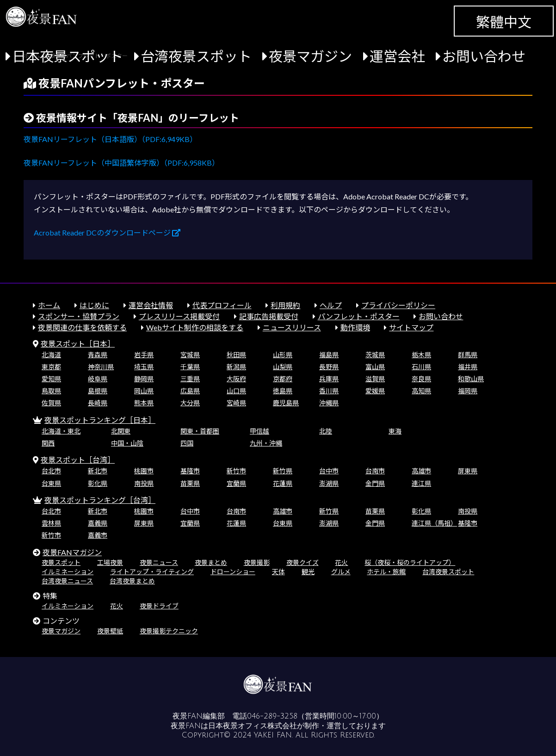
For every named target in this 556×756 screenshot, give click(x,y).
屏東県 (468, 471)
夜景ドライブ (159, 606)
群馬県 (468, 355)
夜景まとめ (211, 562)
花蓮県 (283, 483)
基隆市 (190, 471)
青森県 (98, 355)
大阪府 (236, 379)
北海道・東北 (61, 431)
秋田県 (236, 355)
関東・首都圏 (200, 431)
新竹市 (236, 471)
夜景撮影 (257, 562)
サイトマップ (411, 327)
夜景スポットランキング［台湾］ (100, 500)
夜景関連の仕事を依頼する (82, 327)
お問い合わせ (484, 56)
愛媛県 (375, 391)
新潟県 (236, 367)
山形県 (283, 355)
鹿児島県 (286, 403)
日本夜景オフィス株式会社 (253, 726)
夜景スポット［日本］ (78, 344)
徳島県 (283, 391)
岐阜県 (98, 379)
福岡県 (468, 391)
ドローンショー (233, 572)
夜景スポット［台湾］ (78, 460)
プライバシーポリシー (398, 305)
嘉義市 (98, 535)
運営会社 (397, 56)
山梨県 (283, 367)
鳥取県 (51, 391)
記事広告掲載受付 (269, 316)
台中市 (329, 471)
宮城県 (190, 355)
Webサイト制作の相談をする (195, 327)
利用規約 (285, 305)
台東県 (51, 483)
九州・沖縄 (266, 443)
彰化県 (98, 483)
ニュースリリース (292, 327)
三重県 (190, 379)
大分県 (190, 403)
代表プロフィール (222, 305)
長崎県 (98, 403)
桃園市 (144, 471)
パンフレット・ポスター (359, 316)
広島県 (190, 391)
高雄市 (421, 471)
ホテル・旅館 (386, 572)
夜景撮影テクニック (169, 631)
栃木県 (421, 355)
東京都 (51, 367)
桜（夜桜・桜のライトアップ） (410, 562)
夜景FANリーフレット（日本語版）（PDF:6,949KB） (110, 139)
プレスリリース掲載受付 (179, 316)
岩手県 (144, 355)
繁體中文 (504, 22)
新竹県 (283, 471)
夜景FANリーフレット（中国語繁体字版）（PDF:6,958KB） (121, 163)
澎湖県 (329, 483)
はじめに (94, 305)
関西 (48, 443)
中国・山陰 (127, 443)
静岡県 (144, 379)
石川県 (421, 367)
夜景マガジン (310, 56)
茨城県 (375, 355)
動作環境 (355, 327)
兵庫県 (329, 379)
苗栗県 (190, 483)
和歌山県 (471, 379)
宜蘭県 (236, 483)
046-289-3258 (272, 716)
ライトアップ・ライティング (152, 572)
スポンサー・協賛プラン (79, 316)
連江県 (421, 483)
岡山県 (144, 391)
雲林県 (51, 523)
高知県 (421, 391)
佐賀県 (51, 403)
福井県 (468, 367)
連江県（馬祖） (434, 523)
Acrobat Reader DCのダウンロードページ (107, 232)
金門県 (375, 483)
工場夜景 (110, 562)
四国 (187, 443)
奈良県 (421, 379)
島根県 (98, 391)
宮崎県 (236, 403)
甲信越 (259, 431)
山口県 (236, 391)
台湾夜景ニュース (67, 581)
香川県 (329, 391)
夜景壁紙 (110, 631)
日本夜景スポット (68, 56)
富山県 (375, 367)
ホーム (49, 305)
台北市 (51, 471)
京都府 (283, 379)
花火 (341, 562)
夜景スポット (61, 562)
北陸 (326, 431)
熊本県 (144, 403)
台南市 (375, 471)
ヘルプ (331, 305)
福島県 (329, 355)
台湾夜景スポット (196, 56)
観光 (308, 572)
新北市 (98, 471)
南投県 (144, 483)
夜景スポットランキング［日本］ (100, 420)
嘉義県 (98, 523)
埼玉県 (144, 367)
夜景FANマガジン (72, 552)
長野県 (329, 367)
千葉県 (190, 367)
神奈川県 (101, 367)
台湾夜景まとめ (132, 581)
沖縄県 (329, 403)
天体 (278, 572)
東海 (395, 431)
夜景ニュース (159, 562)
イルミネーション (68, 572)
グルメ (341, 572)
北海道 (51, 355)
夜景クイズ (303, 562)
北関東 (121, 431)
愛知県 (51, 379)
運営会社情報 (151, 305)
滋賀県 (375, 379)
